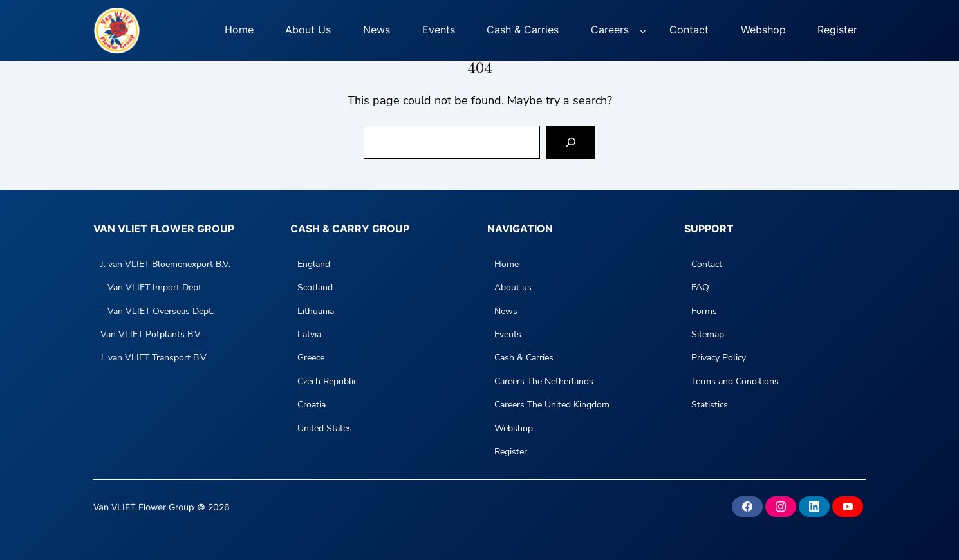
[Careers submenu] (643, 30)
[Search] (571, 142)
